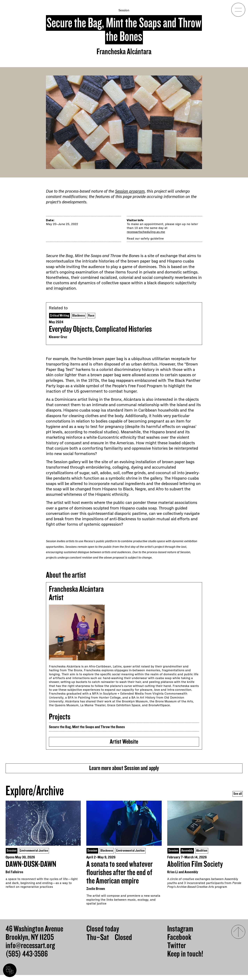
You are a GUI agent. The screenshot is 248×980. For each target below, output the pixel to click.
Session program (130, 191)
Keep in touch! (185, 959)
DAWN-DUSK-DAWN (31, 869)
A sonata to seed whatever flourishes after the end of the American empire (119, 878)
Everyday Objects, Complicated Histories (100, 330)
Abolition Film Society (195, 869)
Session (124, 10)
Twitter (177, 951)
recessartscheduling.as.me (146, 232)
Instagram (180, 934)
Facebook (179, 942)
